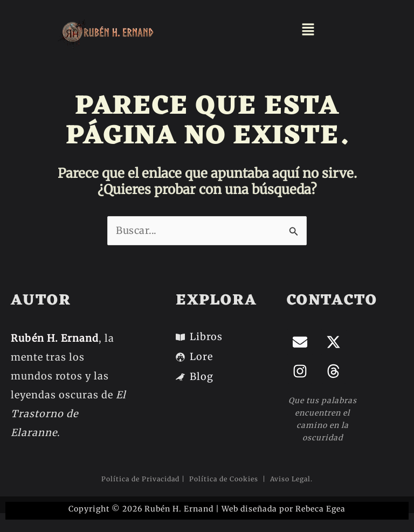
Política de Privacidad (140, 479)
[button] (308, 30)
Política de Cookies (225, 479)
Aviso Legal (289, 479)
